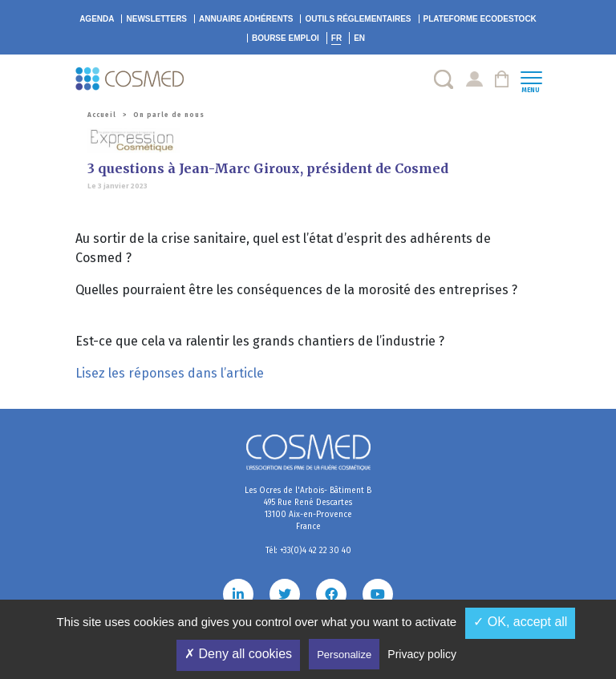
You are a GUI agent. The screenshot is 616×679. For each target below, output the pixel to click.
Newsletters (156, 19)
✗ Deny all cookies (238, 654)
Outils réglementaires (358, 19)
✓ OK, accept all (520, 622)
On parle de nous (169, 115)
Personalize (344, 655)
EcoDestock (480, 19)
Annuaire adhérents (246, 19)
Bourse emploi (286, 38)
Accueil (102, 115)
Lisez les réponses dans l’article (170, 373)
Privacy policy (422, 654)
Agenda (97, 19)
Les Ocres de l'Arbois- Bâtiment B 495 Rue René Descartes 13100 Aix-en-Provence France (308, 509)
